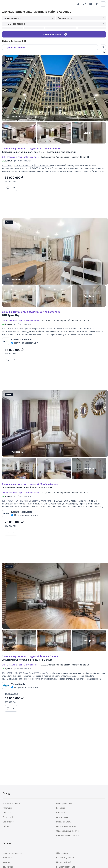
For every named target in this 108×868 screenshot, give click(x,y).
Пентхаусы (8, 813)
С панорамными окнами (67, 831)
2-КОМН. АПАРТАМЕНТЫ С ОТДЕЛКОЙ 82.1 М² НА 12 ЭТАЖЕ (32, 146)
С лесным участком (65, 858)
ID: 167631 (7, 670)
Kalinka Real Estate (22, 337)
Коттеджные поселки (12, 853)
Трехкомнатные (81, 18)
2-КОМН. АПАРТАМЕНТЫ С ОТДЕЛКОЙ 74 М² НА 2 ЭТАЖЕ (30, 654)
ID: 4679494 (8, 498)
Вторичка (61, 808)
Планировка (17, 114)
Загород (7, 843)
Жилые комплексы (11, 803)
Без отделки (8, 822)
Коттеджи (7, 858)
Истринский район (65, 862)
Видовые (60, 813)
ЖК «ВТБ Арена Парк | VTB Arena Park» (21, 154)
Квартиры (7, 808)
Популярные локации (66, 826)
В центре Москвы (64, 803)
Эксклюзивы (62, 817)
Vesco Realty (18, 681)
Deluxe (6, 826)
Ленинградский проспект (67, 154)
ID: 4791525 (8, 326)
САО (43, 154)
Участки (6, 862)
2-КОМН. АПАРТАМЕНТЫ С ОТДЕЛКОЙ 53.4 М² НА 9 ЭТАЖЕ (31, 309)
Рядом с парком (64, 822)
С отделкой (8, 817)
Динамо (9, 158)
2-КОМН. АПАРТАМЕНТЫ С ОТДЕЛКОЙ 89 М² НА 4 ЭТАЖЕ (30, 481)
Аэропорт (51, 154)
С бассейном (62, 853)
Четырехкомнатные (29, 18)
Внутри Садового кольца (68, 836)
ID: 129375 (7, 163)
